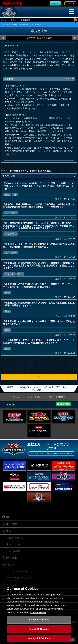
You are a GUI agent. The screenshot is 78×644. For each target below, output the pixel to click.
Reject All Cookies (39, 629)
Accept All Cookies (39, 638)
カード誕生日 (14, 551)
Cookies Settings (39, 620)
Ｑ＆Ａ (13, 20)
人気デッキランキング (18, 572)
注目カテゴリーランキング (20, 578)
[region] (39, 613)
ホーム (4, 20)
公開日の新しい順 (16, 538)
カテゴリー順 (14, 544)
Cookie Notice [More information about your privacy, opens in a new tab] (38, 612)
